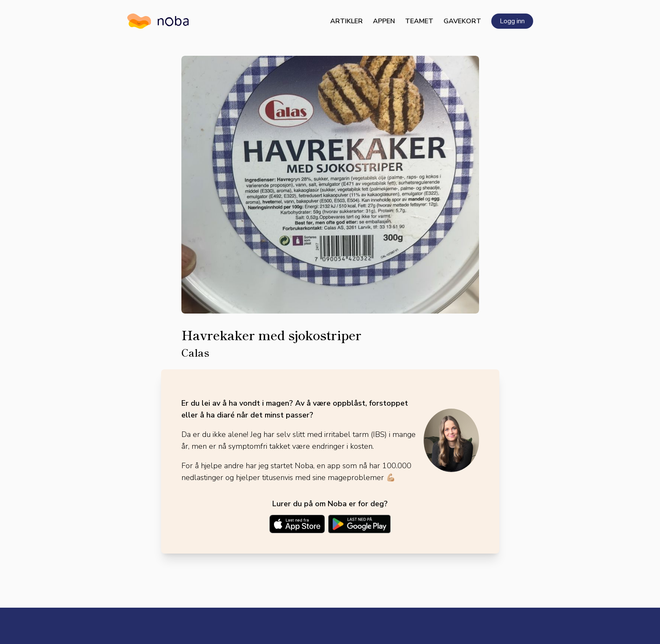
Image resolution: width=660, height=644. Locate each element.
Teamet (419, 21)
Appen (384, 21)
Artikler (346, 21)
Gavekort (462, 21)
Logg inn (512, 21)
